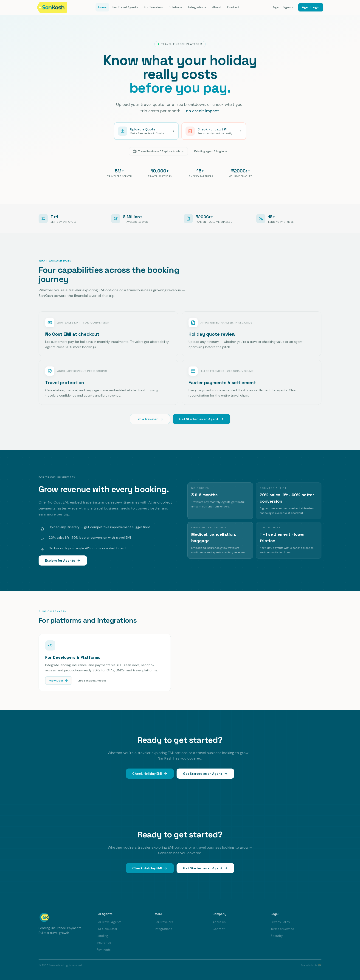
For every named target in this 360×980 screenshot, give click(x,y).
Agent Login (311, 7)
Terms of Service (282, 929)
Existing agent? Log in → (211, 151)
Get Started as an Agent (201, 419)
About (217, 7)
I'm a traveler (150, 419)
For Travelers (153, 7)
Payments (104, 950)
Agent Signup (283, 7)
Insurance (104, 943)
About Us (219, 922)
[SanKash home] (53, 7)
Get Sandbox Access (92, 681)
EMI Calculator (107, 929)
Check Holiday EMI (150, 775)
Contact (233, 7)
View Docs (59, 681)
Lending (102, 936)
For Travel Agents (125, 7)
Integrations (197, 7)
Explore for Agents (61, 560)
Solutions (176, 7)
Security (277, 936)
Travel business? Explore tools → (158, 151)
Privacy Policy (280, 922)
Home (102, 7)
